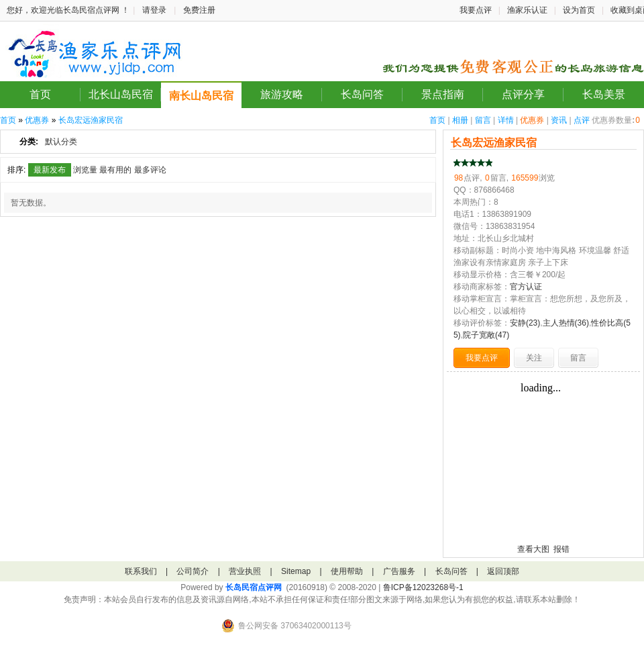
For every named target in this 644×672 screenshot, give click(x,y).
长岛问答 (362, 94)
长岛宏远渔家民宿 (91, 120)
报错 (561, 549)
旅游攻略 (282, 94)
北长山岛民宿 (121, 94)
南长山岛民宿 (201, 96)
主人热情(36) (566, 323)
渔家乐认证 (527, 10)
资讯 (559, 120)
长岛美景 (604, 94)
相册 (460, 120)
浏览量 (85, 170)
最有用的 (115, 170)
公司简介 (193, 571)
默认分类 (61, 142)
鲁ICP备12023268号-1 (423, 587)
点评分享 (523, 94)
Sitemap (296, 571)
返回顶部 (503, 571)
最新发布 (50, 170)
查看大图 (533, 549)
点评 (582, 120)
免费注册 (199, 10)
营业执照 (245, 571)
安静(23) (525, 323)
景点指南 (443, 94)
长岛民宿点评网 (254, 587)
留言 (483, 120)
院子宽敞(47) (486, 335)
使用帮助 (347, 571)
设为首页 (579, 10)
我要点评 (476, 10)
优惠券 (532, 120)
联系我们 (141, 571)
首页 (40, 94)
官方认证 (526, 287)
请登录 (154, 10)
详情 (506, 120)
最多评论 (150, 170)
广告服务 (399, 571)
